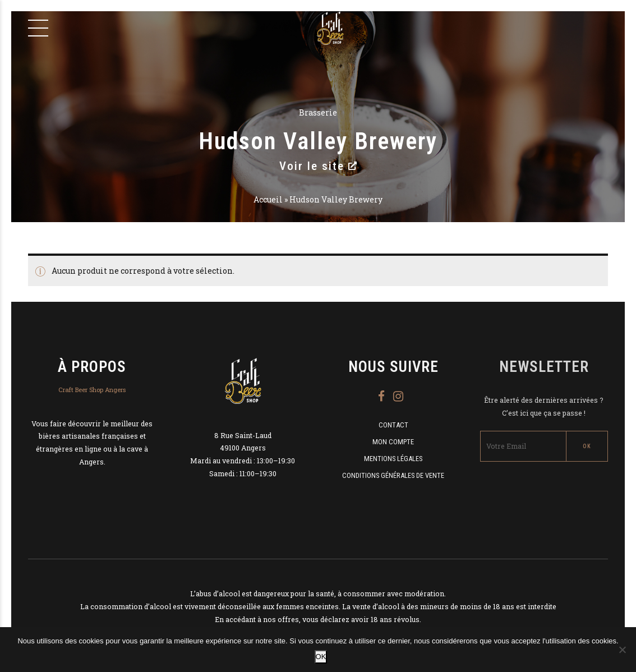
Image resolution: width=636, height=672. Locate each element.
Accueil (268, 199)
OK (321, 657)
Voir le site (318, 166)
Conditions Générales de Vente (393, 475)
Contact (393, 425)
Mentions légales (393, 459)
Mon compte (393, 442)
